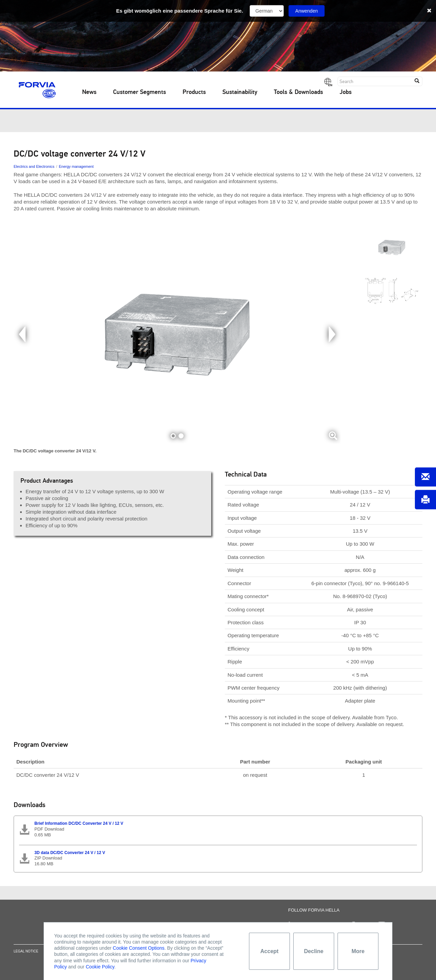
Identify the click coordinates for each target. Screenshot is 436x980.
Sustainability (240, 92)
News (89, 92)
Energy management (76, 166)
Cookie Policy (100, 967)
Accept (269, 951)
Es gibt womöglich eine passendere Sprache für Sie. (180, 11)
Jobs (346, 92)
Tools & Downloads (298, 92)
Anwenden (307, 11)
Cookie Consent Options (139, 948)
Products (194, 92)
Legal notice (26, 956)
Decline (314, 951)
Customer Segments (139, 92)
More (358, 951)
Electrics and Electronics (34, 166)
